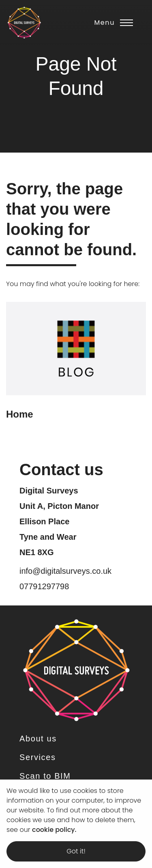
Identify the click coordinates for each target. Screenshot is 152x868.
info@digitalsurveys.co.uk (65, 571)
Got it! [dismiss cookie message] (76, 851)
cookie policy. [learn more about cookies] (54, 830)
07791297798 (44, 586)
